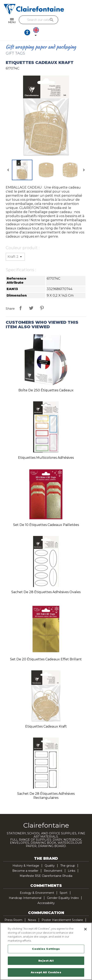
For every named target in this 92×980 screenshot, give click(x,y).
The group (68, 855)
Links (72, 860)
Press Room (13, 909)
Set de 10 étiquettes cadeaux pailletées (46, 514)
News (32, 909)
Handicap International (25, 887)
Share (20, 297)
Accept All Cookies (46, 972)
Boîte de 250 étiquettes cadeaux (46, 380)
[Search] (41, 20)
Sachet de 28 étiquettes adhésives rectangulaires (46, 785)
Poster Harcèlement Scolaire (62, 909)
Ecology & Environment (37, 882)
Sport (64, 882)
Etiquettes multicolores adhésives (46, 447)
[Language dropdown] (85, 21)
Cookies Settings (46, 949)
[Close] (85, 929)
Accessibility (46, 892)
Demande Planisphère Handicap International (37, 914)
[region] (46, 951)
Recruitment (53, 860)
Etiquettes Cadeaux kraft (46, 716)
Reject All (46, 961)
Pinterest (42, 297)
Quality (50, 855)
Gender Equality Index (63, 887)
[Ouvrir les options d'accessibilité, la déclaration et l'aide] (75, 21)
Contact (82, 914)
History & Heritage (26, 855)
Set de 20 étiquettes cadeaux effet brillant (46, 649)
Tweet (31, 297)
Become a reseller (25, 860)
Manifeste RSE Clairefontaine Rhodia (46, 865)
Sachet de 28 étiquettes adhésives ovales (46, 581)
